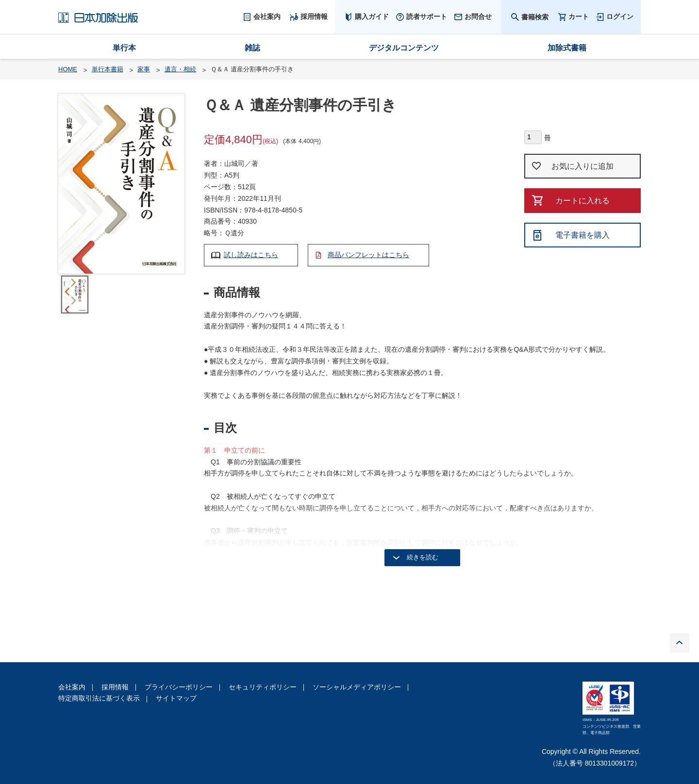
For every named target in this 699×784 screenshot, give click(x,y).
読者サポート (427, 16)
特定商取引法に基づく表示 (99, 698)
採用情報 (115, 687)
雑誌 (252, 48)
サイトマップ (176, 698)
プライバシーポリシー (179, 687)
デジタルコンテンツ (404, 48)
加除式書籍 (567, 48)
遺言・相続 (180, 69)
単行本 (124, 48)
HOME (68, 69)
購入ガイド (372, 16)
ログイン (620, 16)
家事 (144, 69)
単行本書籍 (108, 69)
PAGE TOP (680, 643)
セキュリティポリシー (263, 687)
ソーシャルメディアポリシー (357, 687)
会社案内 (72, 687)
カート (579, 17)
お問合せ (478, 16)
